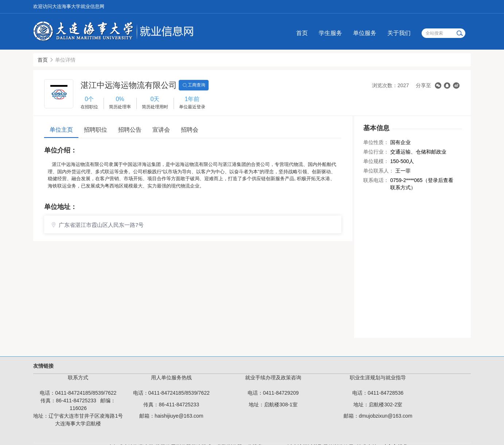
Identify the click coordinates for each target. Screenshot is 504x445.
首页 (302, 33)
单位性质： (376, 142)
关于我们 (399, 33)
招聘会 (190, 130)
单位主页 (61, 130)
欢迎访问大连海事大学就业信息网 (69, 6)
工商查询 (194, 85)
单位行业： (376, 152)
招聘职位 (96, 130)
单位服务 (365, 33)
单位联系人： (379, 171)
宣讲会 (161, 130)
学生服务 (330, 33)
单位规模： (376, 161)
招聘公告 (130, 130)
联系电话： (376, 180)
